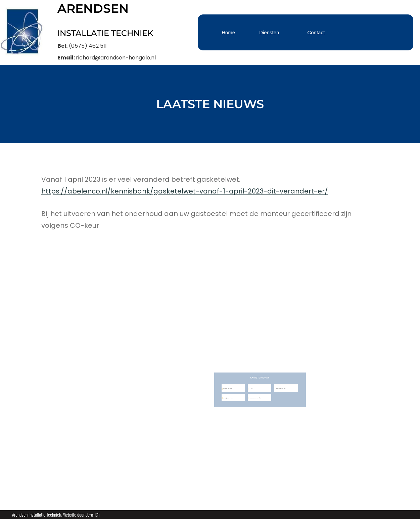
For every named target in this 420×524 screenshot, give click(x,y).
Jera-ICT (93, 515)
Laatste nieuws (231, 389)
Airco (247, 389)
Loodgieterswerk (231, 395)
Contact (316, 32)
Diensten (269, 32)
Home (228, 32)
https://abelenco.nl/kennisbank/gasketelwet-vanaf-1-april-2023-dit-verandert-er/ (185, 191)
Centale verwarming (250, 395)
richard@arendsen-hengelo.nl (116, 58)
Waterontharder (267, 389)
